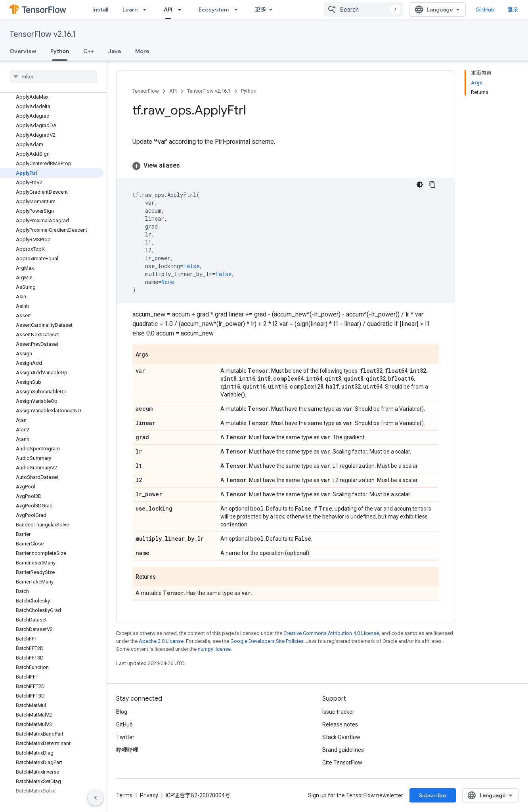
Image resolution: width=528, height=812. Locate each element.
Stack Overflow (341, 737)
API (173, 91)
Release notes (340, 724)
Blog (122, 712)
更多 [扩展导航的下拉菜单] (260, 10)
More (142, 51)
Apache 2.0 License (161, 641)
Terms (124, 795)
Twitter (125, 737)
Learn (130, 10)
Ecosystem (214, 10)
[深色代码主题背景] (420, 185)
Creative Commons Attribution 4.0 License (331, 633)
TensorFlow (146, 91)
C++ (89, 51)
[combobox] (363, 10)
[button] (286, 166)
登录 (513, 10)
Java (115, 51)
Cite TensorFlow (342, 762)
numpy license (214, 649)
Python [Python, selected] (60, 51)
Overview (23, 51)
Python (249, 91)
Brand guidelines (343, 750)
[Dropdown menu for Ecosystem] (238, 10)
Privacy (149, 795)
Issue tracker (338, 712)
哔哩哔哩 (127, 750)
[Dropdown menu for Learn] (147, 10)
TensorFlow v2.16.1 (43, 34)
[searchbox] (53, 76)
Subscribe (433, 795)
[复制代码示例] (432, 185)
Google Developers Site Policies (267, 641)
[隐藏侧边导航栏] (96, 798)
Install (100, 10)
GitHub (485, 10)
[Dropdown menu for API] (182, 10)
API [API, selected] (168, 10)
